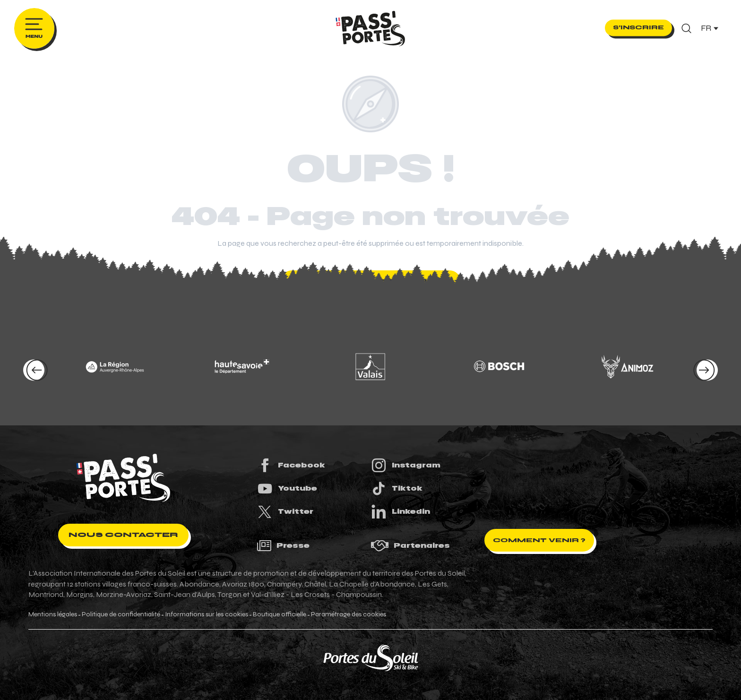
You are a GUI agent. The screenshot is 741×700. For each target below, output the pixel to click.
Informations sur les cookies (207, 614)
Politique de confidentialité (121, 614)
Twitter (285, 512)
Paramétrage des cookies (349, 614)
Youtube (287, 488)
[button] (686, 28)
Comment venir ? (539, 540)
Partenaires (410, 546)
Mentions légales (53, 614)
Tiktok (396, 488)
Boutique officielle (280, 614)
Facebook (291, 465)
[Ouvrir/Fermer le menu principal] (34, 28)
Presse (283, 546)
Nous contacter (123, 535)
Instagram (405, 465)
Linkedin (400, 512)
